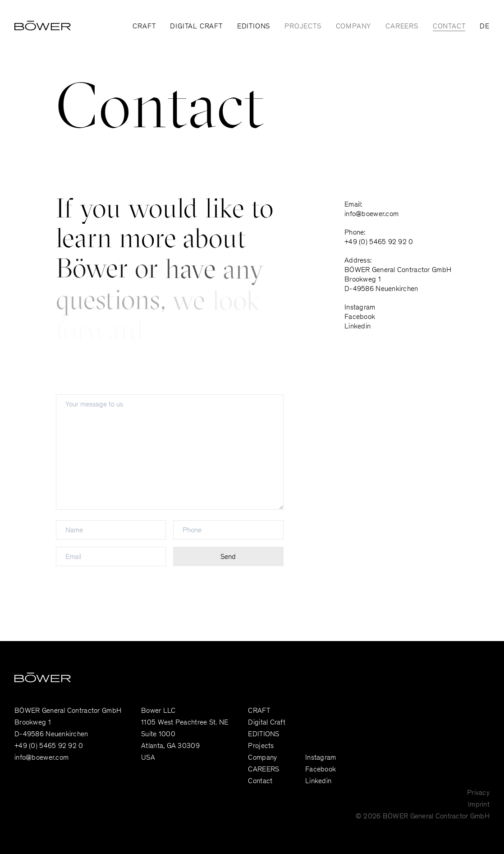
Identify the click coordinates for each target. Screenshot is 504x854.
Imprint (479, 805)
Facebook (360, 317)
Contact (449, 27)
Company (354, 27)
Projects (303, 27)
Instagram (360, 308)
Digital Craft (196, 27)
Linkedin (357, 327)
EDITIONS (254, 27)
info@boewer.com (371, 214)
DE (485, 27)
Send (228, 557)
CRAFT (144, 27)
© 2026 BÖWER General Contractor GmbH (423, 817)
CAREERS (402, 27)
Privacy (478, 793)
